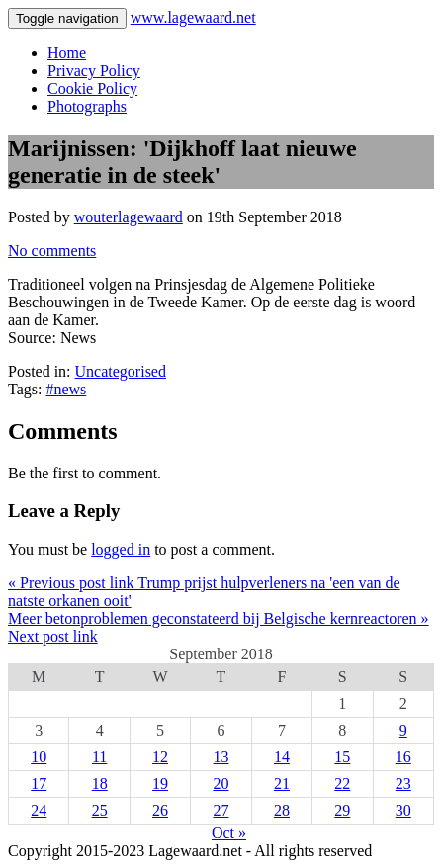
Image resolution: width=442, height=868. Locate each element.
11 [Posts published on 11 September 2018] (99, 757)
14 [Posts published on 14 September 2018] (282, 757)
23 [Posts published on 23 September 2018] (403, 783)
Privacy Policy (94, 71)
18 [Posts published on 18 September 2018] (100, 783)
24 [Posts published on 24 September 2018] (39, 810)
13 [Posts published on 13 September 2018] (221, 757)
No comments (52, 251)
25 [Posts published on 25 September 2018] (100, 810)
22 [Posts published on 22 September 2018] (342, 783)
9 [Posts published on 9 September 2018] (403, 730)
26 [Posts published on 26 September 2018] (160, 810)
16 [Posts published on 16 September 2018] (403, 757)
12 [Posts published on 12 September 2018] (160, 757)
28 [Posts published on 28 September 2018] (282, 810)
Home (67, 53)
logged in (121, 549)
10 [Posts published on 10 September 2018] (39, 757)
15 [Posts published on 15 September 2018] (342, 757)
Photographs (87, 106)
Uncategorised (121, 371)
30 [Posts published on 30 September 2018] (403, 810)
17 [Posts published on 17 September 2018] (39, 783)
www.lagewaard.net (193, 17)
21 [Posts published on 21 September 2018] (282, 783)
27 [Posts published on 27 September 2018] (221, 810)
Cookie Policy (92, 88)
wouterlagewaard (129, 217)
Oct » (229, 833)
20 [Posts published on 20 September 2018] (221, 783)
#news (66, 389)
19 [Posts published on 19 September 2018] (160, 783)
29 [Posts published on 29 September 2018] (342, 810)
